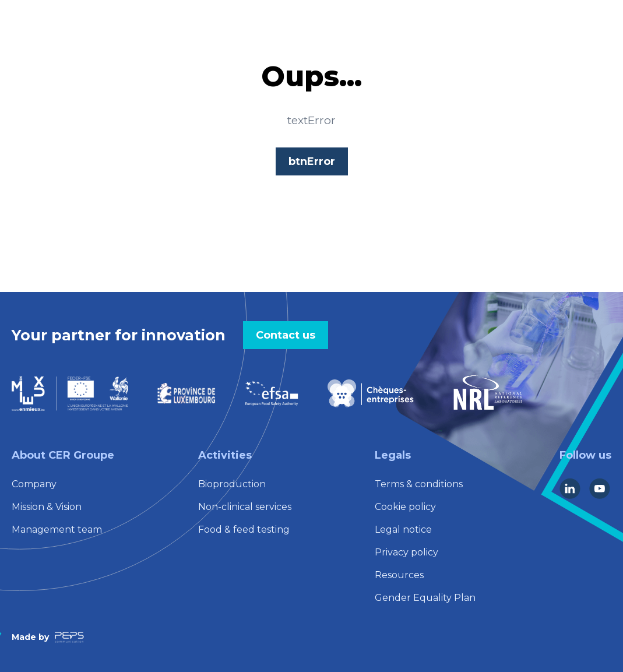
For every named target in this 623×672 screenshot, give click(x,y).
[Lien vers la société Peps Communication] (69, 637)
